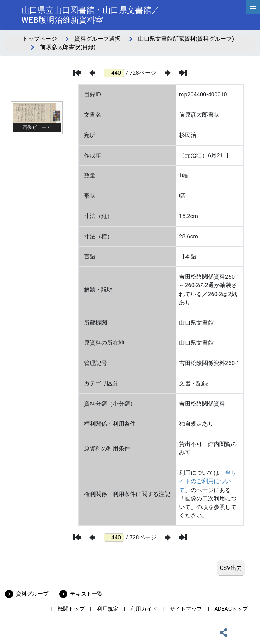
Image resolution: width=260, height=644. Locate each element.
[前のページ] (92, 73)
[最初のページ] (77, 73)
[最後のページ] (183, 73)
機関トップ (71, 609)
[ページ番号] (114, 73)
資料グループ (32, 594)
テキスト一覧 (86, 594)
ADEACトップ (231, 609)
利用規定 (108, 609)
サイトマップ (186, 609)
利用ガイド (144, 609)
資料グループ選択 (97, 39)
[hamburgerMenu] (253, 7)
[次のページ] (168, 73)
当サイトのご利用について (208, 481)
